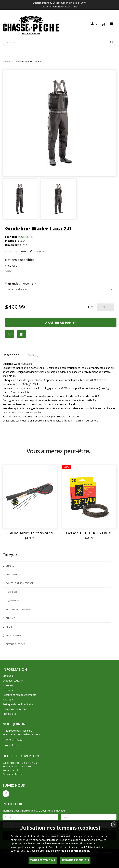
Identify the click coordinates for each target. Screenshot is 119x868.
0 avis (23, 251)
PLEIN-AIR (11, 618)
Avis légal (8, 699)
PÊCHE (9, 627)
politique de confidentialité (72, 851)
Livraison (8, 690)
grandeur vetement (22, 283)
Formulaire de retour (15, 709)
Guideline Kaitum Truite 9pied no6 (30, 533)
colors (13, 265)
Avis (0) (33, 355)
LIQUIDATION (12, 601)
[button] (114, 825)
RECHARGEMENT (14, 636)
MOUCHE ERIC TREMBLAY (18, 609)
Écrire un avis (37, 252)
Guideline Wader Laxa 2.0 (28, 61)
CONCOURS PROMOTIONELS (20, 583)
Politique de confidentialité (18, 704)
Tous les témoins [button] (43, 860)
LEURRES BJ (12, 592)
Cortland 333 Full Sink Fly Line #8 (89, 533)
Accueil (6, 61)
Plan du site (9, 714)
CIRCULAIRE (12, 574)
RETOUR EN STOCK (15, 644)
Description (11, 355)
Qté (91, 307)
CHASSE (10, 566)
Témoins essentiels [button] (75, 860)
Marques (8, 676)
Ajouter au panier (61, 323)
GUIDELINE (26, 237)
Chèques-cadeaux (13, 681)
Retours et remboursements (19, 695)
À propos (8, 685)
